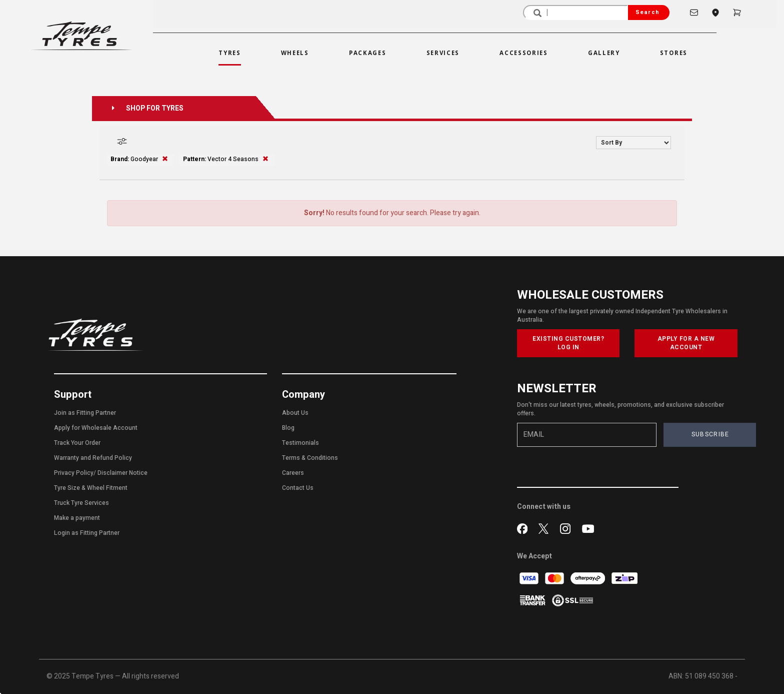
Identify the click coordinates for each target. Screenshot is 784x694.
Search (647, 12)
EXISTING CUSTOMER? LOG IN (568, 343)
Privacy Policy (74, 473)
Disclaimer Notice (122, 473)
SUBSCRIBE (710, 434)
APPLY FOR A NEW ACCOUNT (686, 343)
